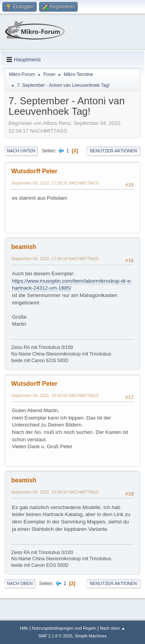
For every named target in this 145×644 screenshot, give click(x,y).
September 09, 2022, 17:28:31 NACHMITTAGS (55, 183)
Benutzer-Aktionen (113, 151)
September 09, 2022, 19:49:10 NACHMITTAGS (55, 492)
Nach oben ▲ (113, 628)
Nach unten (21, 151)
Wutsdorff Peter (34, 171)
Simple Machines (91, 636)
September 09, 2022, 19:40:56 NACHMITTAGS (55, 395)
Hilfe (24, 628)
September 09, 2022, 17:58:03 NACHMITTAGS (55, 259)
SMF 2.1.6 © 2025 (55, 636)
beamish (24, 247)
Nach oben (20, 584)
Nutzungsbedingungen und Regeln (64, 628)
